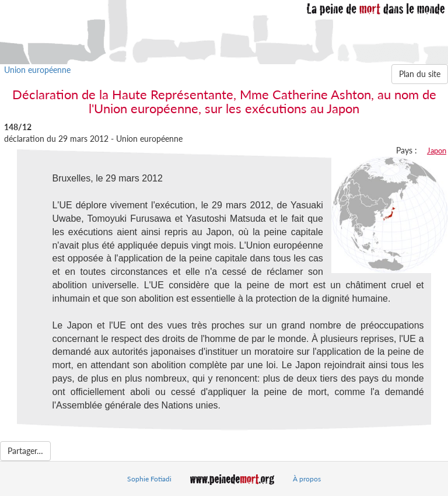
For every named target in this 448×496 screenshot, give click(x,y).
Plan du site (420, 74)
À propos (307, 479)
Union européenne (37, 70)
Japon (437, 151)
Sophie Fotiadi (149, 479)
